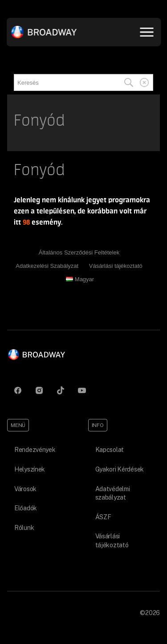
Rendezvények (35, 450)
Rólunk (24, 528)
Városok (25, 489)
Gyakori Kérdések (120, 469)
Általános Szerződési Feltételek (79, 252)
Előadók (26, 508)
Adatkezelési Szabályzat (47, 266)
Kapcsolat (110, 450)
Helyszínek (30, 469)
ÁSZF (103, 517)
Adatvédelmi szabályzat (113, 493)
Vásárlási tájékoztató (116, 266)
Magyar (80, 279)
